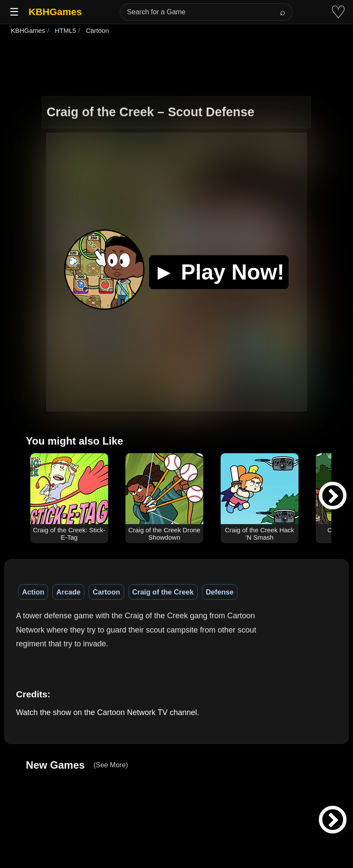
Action (33, 592)
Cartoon (106, 592)
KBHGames (55, 12)
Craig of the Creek (163, 592)
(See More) (111, 765)
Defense (220, 592)
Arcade (68, 592)
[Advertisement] (176, 67)
